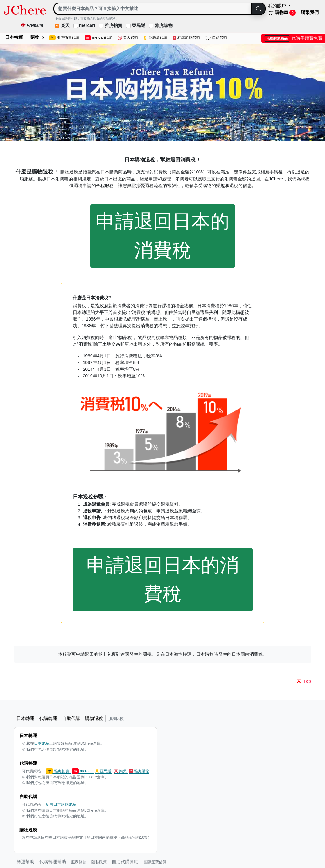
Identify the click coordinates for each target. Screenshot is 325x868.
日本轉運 (14, 37)
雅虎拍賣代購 (64, 38)
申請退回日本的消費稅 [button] (163, 236)
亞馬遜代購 (155, 38)
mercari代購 (98, 38)
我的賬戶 (278, 6)
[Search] (153, 9)
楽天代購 (128, 38)
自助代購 (216, 38)
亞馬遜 (139, 25)
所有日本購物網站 (61, 804)
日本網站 (42, 743)
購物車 (282, 13)
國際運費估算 (155, 862)
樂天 (121, 771)
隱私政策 (99, 862)
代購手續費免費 (293, 38)
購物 (37, 37)
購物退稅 (94, 718)
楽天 (65, 25)
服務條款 (79, 862)
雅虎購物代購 (186, 38)
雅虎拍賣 (113, 25)
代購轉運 (48, 718)
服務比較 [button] (116, 719)
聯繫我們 (310, 12)
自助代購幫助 (125, 862)
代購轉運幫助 (53, 862)
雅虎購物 (164, 25)
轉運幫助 (25, 862)
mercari (87, 25)
